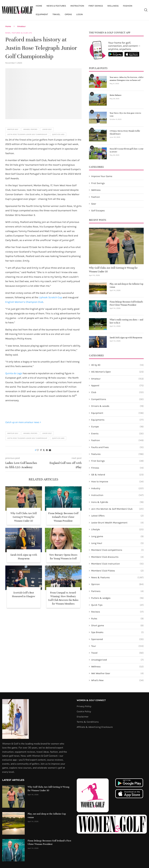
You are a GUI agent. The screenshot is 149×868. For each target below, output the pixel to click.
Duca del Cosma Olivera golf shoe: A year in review (127, 150)
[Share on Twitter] (44, 450)
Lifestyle (117, 529)
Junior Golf (47, 129)
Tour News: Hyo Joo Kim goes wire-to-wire (126, 115)
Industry (117, 488)
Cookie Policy (84, 712)
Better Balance (116, 95)
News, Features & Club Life (19, 33)
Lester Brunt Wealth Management (117, 523)
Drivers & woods (117, 406)
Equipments (117, 420)
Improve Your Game (102, 176)
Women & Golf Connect (91, 700)
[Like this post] (38, 450)
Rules (117, 619)
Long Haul (117, 543)
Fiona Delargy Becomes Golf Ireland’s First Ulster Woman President (63, 517)
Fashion (128, 6)
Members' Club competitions (117, 550)
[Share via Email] (50, 450)
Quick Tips (117, 605)
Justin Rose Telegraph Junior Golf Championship (27, 134)
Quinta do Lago (58, 134)
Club (117, 392)
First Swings (96, 6)
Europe (117, 427)
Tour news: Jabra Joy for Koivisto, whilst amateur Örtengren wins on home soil (127, 79)
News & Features (56, 6)
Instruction (77, 6)
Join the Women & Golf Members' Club (117, 509)
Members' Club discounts (117, 557)
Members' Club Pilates (117, 571)
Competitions (117, 399)
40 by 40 (117, 365)
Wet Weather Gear (117, 673)
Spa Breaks (117, 632)
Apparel (117, 386)
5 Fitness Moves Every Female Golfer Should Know (125, 132)
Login (80, 14)
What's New (117, 680)
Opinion (117, 584)
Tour (117, 646)
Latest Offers (117, 516)
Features (117, 454)
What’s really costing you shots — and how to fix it (126, 321)
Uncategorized (117, 660)
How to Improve (117, 482)
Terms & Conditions (88, 722)
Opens (68, 14)
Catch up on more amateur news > (23, 422)
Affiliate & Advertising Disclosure (95, 727)
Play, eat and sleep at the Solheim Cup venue (126, 285)
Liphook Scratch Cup (50, 297)
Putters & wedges (117, 598)
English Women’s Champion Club (24, 302)
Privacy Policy (84, 706)
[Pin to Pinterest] (47, 450)
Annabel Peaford (30, 129)
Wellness (113, 6)
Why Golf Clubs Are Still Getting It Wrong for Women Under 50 (24, 517)
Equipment (42, 14)
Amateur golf (13, 129)
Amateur (21, 26)
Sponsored (117, 639)
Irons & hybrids (117, 502)
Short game (117, 626)
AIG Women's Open (117, 372)
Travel (56, 14)
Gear (94, 204)
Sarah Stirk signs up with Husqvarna (126, 338)
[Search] (146, 10)
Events (117, 434)
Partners (117, 591)
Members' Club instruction (117, 564)
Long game (117, 536)
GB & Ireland (117, 475)
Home (39, 6)
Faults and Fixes (117, 447)
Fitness (117, 468)
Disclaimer (83, 717)
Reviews (117, 612)
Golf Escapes (98, 210)
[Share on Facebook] (41, 450)
